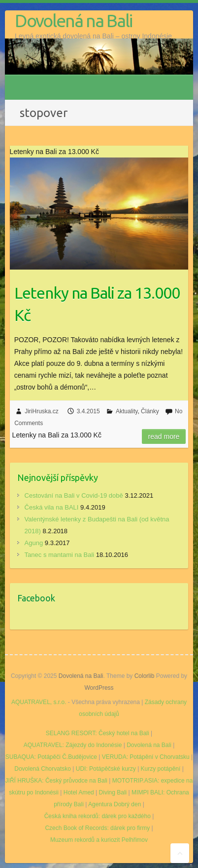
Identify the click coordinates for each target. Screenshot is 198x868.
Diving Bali (113, 792)
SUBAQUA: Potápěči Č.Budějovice (51, 757)
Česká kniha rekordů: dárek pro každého (98, 816)
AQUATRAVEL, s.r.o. (39, 702)
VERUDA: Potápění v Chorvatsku (146, 757)
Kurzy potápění (161, 769)
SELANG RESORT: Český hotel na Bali (98, 733)
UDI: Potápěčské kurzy (106, 769)
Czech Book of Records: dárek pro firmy (97, 828)
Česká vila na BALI (52, 507)
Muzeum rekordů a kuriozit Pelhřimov (99, 840)
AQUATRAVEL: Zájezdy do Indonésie (73, 745)
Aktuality (127, 411)
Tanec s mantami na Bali (60, 555)
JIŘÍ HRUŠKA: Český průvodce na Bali (56, 781)
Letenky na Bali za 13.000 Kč (97, 304)
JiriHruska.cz (42, 411)
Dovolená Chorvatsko (43, 769)
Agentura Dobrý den (115, 804)
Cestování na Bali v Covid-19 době (74, 495)
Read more (164, 436)
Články (150, 411)
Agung (34, 543)
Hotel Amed (79, 792)
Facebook (36, 598)
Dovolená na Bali (73, 20)
